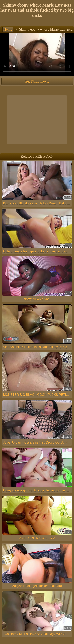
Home (8, 29)
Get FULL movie (37, 81)
